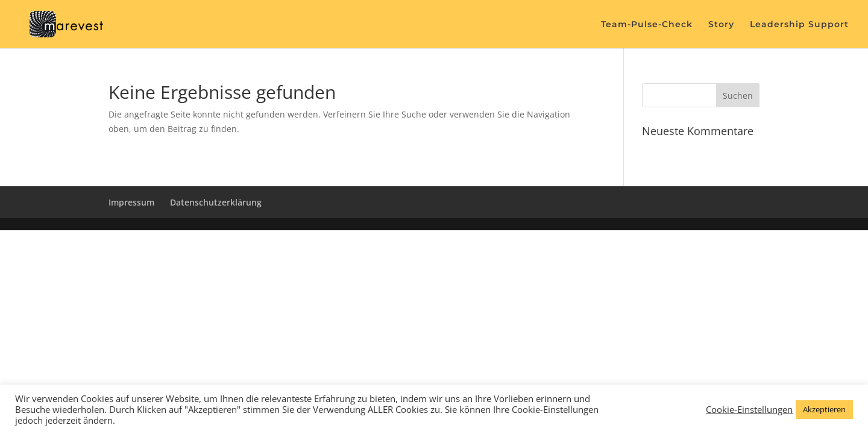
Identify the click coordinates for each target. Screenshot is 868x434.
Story (721, 25)
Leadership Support (799, 25)
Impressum (131, 202)
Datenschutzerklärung (216, 202)
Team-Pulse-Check (647, 25)
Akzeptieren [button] (824, 409)
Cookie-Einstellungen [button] (749, 409)
